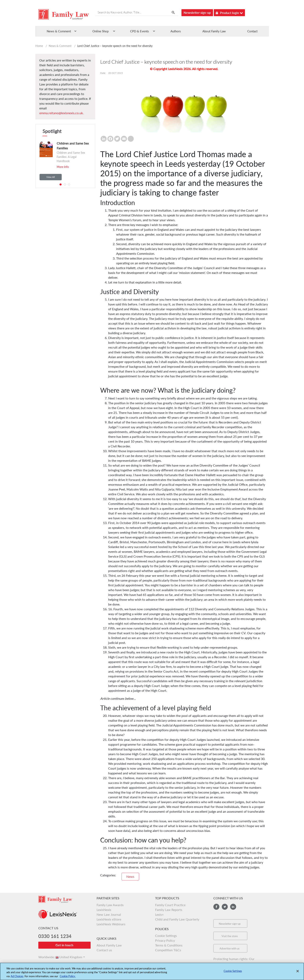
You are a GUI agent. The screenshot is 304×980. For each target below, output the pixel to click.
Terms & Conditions (169, 945)
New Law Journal (109, 914)
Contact (252, 31)
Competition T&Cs (168, 950)
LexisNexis (104, 910)
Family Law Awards (110, 905)
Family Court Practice (170, 905)
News (130, 876)
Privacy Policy (165, 940)
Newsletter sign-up (197, 12)
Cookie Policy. (68, 978)
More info (63, 167)
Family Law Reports (169, 910)
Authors (176, 31)
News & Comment (60, 46)
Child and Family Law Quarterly (177, 919)
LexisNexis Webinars (111, 924)
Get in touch (64, 945)
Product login (229, 12)
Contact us (104, 950)
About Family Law (214, 31)
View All (51, 177)
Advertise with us (230, 948)
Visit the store (230, 936)
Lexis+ (159, 914)
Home (39, 46)
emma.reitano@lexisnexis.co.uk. (61, 113)
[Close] (298, 973)
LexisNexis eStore (109, 919)
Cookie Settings (166, 936)
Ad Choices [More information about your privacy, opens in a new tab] (17, 978)
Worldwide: (45, 957)
